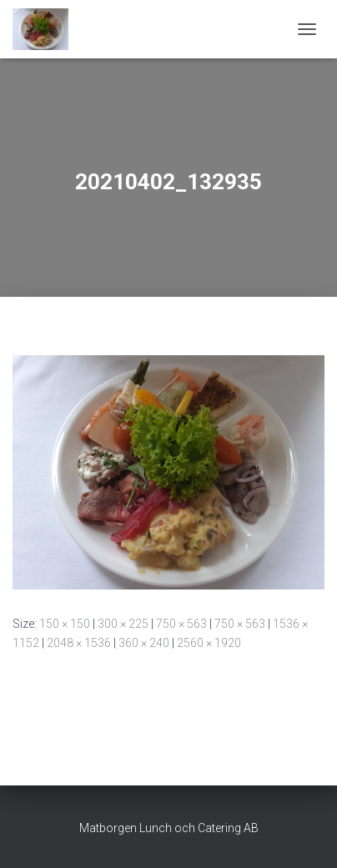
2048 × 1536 (79, 643)
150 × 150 (65, 624)
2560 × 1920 (209, 643)
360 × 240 (144, 643)
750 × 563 (181, 624)
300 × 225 (123, 624)
